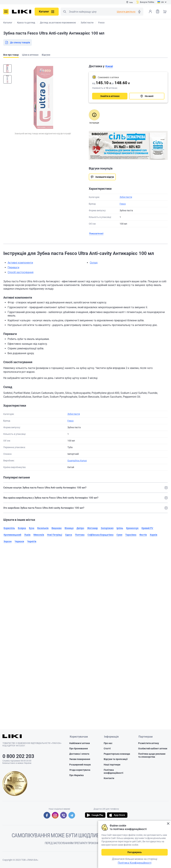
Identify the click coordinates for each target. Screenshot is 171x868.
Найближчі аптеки (80, 743)
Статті (107, 749)
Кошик (165, 11)
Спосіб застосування (21, 272)
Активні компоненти (20, 263)
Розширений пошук (80, 765)
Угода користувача (80, 770)
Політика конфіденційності (114, 772)
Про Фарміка (76, 775)
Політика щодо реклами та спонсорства (152, 755)
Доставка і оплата (79, 754)
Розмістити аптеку (149, 743)
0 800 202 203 (18, 756)
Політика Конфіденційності (135, 863)
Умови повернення (80, 759)
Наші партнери (112, 765)
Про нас (108, 743)
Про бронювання (79, 749)
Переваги (13, 267)
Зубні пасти (126, 197)
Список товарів (158, 11)
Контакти (109, 778)
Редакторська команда (117, 754)
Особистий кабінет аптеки (153, 749)
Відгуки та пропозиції (116, 759)
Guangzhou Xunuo (77, 461)
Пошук (65, 12)
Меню (6, 12)
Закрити (168, 824)
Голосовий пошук (139, 12)
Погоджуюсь (135, 852)
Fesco (123, 204)
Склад (94, 263)
